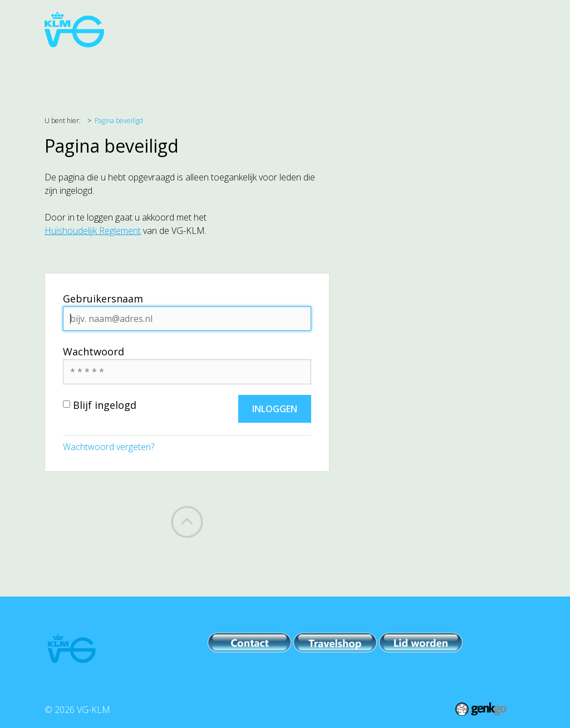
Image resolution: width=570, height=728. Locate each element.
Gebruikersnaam (103, 299)
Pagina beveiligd (119, 121)
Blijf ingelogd (100, 405)
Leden (433, 73)
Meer (476, 73)
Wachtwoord (94, 351)
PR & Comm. (345, 73)
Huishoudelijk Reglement (93, 231)
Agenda (97, 73)
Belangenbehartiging (177, 73)
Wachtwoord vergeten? (109, 447)
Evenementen (271, 73)
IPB (395, 73)
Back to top (187, 522)
